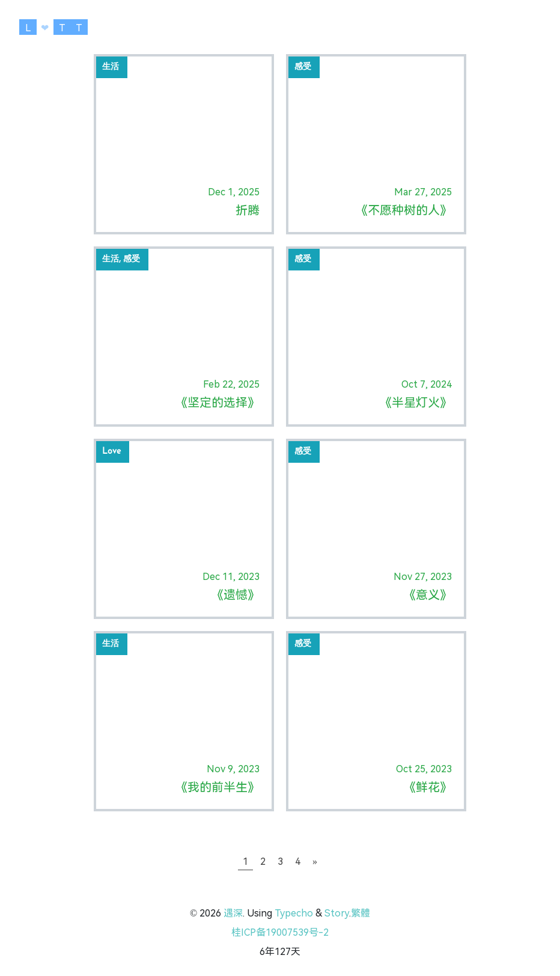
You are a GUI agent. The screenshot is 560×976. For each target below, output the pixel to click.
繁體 (361, 913)
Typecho (294, 913)
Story (337, 913)
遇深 (233, 913)
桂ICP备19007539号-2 (280, 932)
